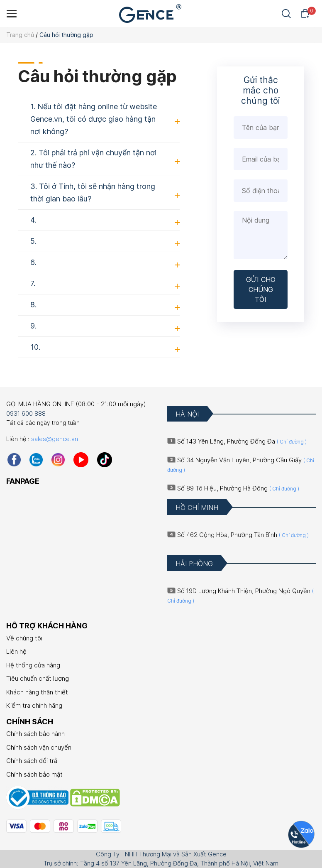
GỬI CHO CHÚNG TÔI (261, 289)
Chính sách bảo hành (35, 734)
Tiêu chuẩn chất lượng (38, 678)
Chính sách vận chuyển (39, 747)
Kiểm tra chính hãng (34, 705)
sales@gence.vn (55, 439)
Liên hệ (16, 651)
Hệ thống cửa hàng (33, 665)
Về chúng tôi (24, 638)
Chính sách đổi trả (32, 761)
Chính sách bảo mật (34, 774)
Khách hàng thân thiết (37, 692)
